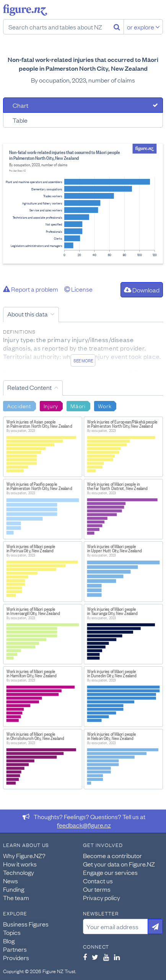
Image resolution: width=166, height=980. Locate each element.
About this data (28, 314)
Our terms (97, 889)
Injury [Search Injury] (51, 406)
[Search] (117, 27)
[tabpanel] (83, 204)
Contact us (98, 881)
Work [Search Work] (105, 406)
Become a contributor (112, 855)
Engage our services (110, 872)
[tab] (83, 105)
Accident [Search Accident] (19, 406)
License (78, 289)
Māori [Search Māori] (78, 406)
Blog (9, 941)
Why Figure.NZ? (24, 855)
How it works (20, 864)
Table (20, 120)
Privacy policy (102, 897)
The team (16, 897)
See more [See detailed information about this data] (83, 360)
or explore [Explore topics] (143, 27)
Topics (12, 932)
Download (142, 290)
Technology (19, 872)
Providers (16, 957)
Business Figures (26, 924)
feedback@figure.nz (84, 825)
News (11, 881)
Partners (15, 949)
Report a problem (31, 289)
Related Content (29, 387)
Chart (20, 105)
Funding (14, 889)
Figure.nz (25, 10)
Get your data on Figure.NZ (119, 864)
